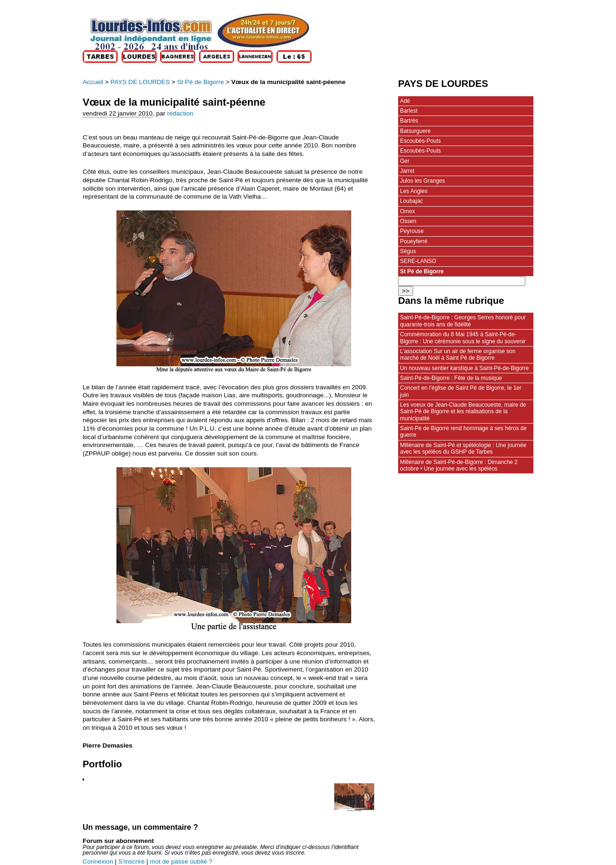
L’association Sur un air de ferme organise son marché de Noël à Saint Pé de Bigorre (458, 355)
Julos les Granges (423, 181)
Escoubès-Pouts (420, 141)
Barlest (409, 111)
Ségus (408, 251)
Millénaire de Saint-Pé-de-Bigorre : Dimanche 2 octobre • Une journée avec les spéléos (459, 465)
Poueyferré (414, 241)
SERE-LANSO (418, 261)
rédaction (180, 113)
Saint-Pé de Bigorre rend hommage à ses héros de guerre (463, 432)
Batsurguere (415, 131)
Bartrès (409, 121)
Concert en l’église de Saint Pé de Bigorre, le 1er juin (461, 391)
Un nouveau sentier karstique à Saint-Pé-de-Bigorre (464, 368)
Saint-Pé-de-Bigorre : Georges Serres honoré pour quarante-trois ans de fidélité (463, 321)
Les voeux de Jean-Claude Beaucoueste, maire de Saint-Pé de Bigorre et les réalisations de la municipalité (463, 412)
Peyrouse (412, 231)
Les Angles (414, 191)
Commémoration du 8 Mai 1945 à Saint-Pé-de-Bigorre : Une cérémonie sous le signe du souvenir (463, 338)
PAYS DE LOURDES (140, 82)
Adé (405, 101)
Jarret (407, 171)
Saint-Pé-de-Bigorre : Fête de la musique (451, 378)
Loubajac (412, 201)
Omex (408, 211)
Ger (405, 161)
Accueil (93, 82)
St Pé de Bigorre (200, 82)
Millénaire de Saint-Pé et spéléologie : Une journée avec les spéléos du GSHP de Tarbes (463, 448)
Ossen (408, 221)
